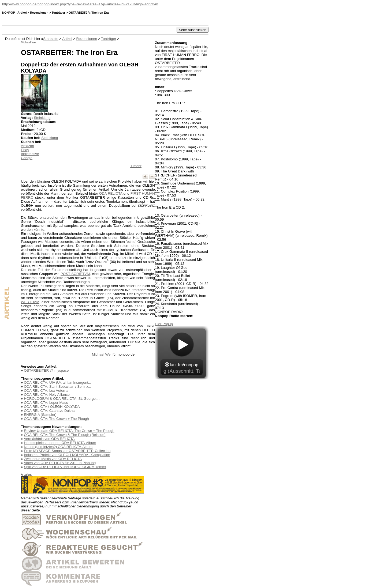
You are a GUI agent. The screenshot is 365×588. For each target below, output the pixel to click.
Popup (168, 324)
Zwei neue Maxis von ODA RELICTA (53, 459)
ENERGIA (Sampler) (40, 415)
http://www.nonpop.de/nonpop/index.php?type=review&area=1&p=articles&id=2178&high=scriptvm (80, 4)
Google (27, 158)
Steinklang (42, 118)
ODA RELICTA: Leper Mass (46, 403)
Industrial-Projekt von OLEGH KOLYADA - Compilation (67, 455)
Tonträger (109, 39)
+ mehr (136, 166)
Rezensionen (87, 39)
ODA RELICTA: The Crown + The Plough (56, 419)
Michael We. (102, 354)
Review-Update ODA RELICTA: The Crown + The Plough (69, 431)
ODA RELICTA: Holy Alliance (47, 395)
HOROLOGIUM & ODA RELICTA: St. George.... (62, 399)
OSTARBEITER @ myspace (46, 370)
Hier (159, 324)
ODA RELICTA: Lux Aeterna (46, 391)
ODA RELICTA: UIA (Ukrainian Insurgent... (57, 382)
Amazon (27, 146)
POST (75, 274)
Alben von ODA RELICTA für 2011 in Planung (60, 463)
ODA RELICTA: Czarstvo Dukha (49, 411)
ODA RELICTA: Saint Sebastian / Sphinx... (57, 387)
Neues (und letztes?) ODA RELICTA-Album (58, 447)
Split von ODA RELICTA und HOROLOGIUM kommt (65, 467)
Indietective (30, 154)
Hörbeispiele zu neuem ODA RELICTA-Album (60, 443)
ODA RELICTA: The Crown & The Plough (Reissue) (65, 435)
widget (182, 353)
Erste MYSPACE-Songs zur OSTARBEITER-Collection (67, 451)
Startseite (51, 39)
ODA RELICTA (111, 193)
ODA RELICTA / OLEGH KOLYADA (52, 407)
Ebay (25, 150)
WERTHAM (30, 302)
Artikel (67, 39)
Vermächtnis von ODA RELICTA (49, 439)
